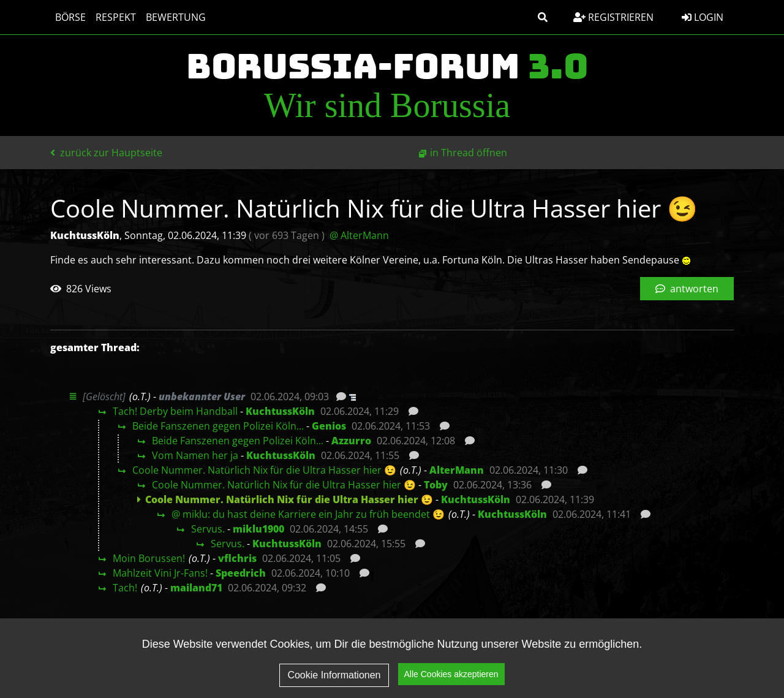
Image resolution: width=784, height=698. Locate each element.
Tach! (125, 588)
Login (703, 17)
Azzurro (351, 441)
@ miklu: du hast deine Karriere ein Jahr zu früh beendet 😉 (308, 514)
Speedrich (241, 573)
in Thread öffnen (469, 153)
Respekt (116, 17)
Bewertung (176, 17)
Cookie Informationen (334, 678)
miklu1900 (258, 529)
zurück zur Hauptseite (106, 153)
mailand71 (196, 588)
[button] (543, 17)
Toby (436, 485)
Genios (329, 426)
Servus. (208, 529)
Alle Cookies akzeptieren (451, 677)
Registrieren (613, 17)
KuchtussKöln (280, 411)
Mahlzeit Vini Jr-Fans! (160, 573)
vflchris (237, 558)
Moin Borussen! (149, 558)
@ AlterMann (359, 235)
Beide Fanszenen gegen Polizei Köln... (218, 426)
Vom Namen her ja (195, 455)
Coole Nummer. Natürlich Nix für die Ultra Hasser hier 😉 (264, 470)
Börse (70, 17)
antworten (687, 289)
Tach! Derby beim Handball (175, 411)
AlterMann (457, 470)
